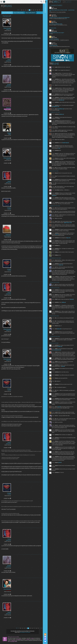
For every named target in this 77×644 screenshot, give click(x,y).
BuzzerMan (55, 21)
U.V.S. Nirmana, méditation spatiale (57, 24)
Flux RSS (47, 634)
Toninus (9, 60)
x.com (60, 151)
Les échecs (52, 34)
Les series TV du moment (55, 39)
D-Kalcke (9, 208)
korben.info (60, 334)
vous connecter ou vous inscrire (25, 632)
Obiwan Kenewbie (7, 28)
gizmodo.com (67, 101)
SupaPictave (8, 235)
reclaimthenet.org (62, 110)
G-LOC (54, 7)
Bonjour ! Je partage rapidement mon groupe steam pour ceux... (61, 46)
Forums (54, 28)
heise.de (59, 238)
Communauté (47, 315)
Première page (17, 10)
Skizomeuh (9, 108)
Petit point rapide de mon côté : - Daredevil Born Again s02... (61, 40)
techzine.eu (59, 198)
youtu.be (66, 374)
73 (27, 10)
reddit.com (65, 308)
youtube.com (63, 116)
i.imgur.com (62, 269)
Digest (69, 2)
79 (38, 10)
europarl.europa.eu (67, 145)
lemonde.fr (73, 304)
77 (34, 10)
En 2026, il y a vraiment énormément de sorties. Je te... (60, 18)
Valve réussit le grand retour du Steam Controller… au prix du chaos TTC (62, 10)
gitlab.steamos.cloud (70, 227)
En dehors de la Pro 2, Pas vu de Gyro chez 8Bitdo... (59, 12)
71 (23, 10)
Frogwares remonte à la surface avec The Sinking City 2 (61, 17)
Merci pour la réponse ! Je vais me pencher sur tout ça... (60, 25)
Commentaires (57, 5)
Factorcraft (31, 13)
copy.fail (60, 415)
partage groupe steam (55, 45)
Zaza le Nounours (7, 589)
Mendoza (55, 36)
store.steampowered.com (58, 355)
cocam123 (55, 43)
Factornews (7, 13)
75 (30, 10)
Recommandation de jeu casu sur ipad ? (58, 33)
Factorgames (19, 13)
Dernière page (42, 10)
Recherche (40, 2)
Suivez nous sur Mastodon (47, 639)
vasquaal (9, 133)
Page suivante (40, 10)
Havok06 (9, 85)
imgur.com (70, 242)
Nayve (54, 30)
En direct (56, 2)
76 (32, 10)
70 (21, 10)
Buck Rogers (55, 15)
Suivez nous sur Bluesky (47, 641)
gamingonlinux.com (57, 108)
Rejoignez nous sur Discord (47, 637)
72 (25, 10)
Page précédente (19, 10)
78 (36, 10)
